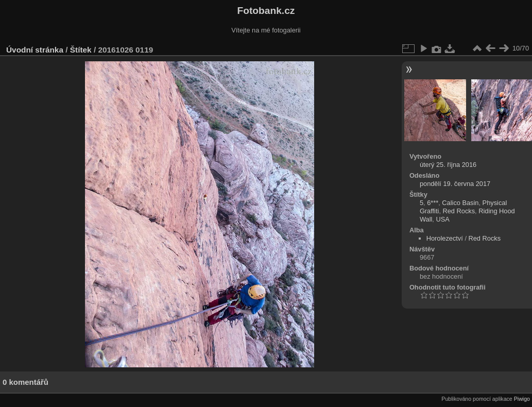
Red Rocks (459, 211)
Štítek (81, 50)
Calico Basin (460, 203)
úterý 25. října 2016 (448, 165)
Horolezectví (445, 238)
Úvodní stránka (35, 50)
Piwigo (522, 399)
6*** (433, 203)
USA (442, 219)
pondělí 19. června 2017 (455, 184)
